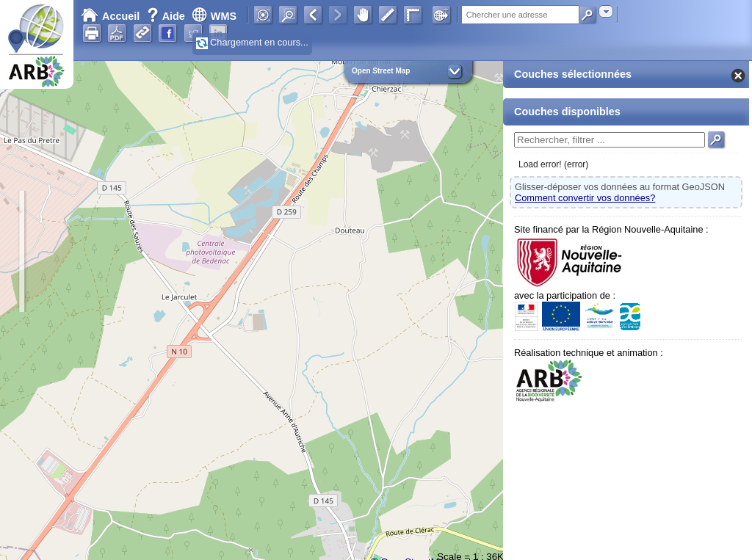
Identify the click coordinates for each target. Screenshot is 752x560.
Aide (167, 16)
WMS (214, 16)
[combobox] (606, 11)
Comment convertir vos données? (585, 198)
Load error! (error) (553, 164)
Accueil (110, 16)
